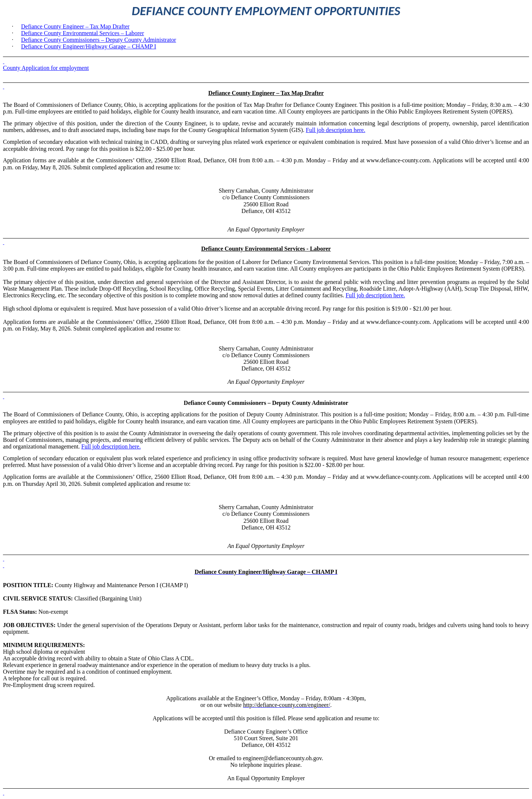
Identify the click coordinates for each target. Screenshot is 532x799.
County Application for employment (46, 68)
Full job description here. (336, 130)
